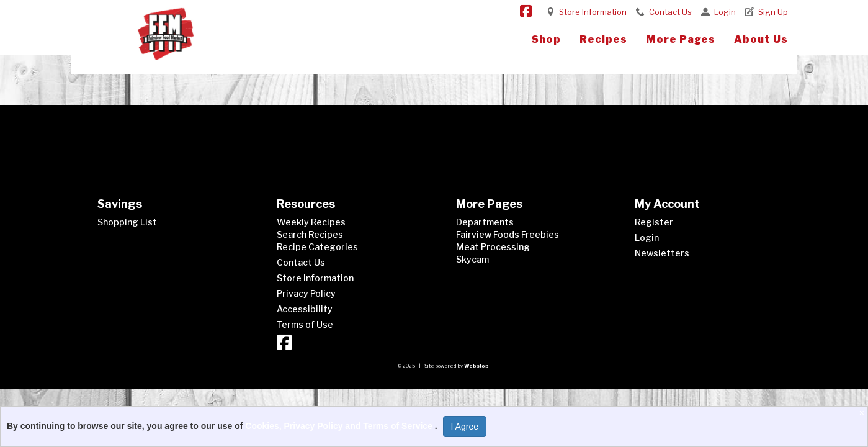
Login (725, 12)
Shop (546, 39)
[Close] (863, 413)
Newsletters (662, 253)
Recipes (603, 39)
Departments (485, 222)
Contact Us (670, 12)
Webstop (477, 366)
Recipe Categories (317, 247)
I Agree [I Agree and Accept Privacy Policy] (465, 427)
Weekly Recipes (311, 222)
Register (654, 222)
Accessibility (305, 309)
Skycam (472, 259)
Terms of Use (305, 324)
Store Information (593, 12)
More (681, 39)
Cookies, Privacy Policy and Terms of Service (340, 426)
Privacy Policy (306, 293)
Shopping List (127, 222)
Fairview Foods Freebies (508, 234)
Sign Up (773, 12)
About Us (761, 39)
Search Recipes (310, 234)
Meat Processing (493, 247)
